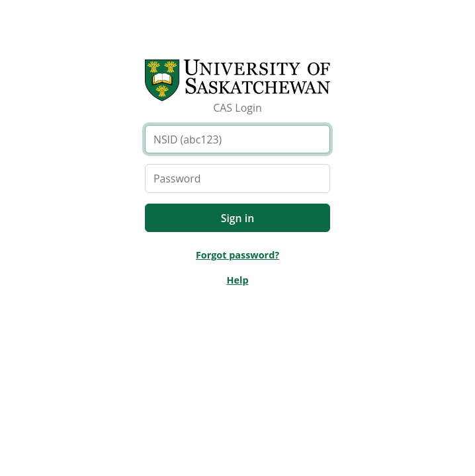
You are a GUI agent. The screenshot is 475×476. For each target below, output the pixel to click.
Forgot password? (237, 255)
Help (237, 280)
